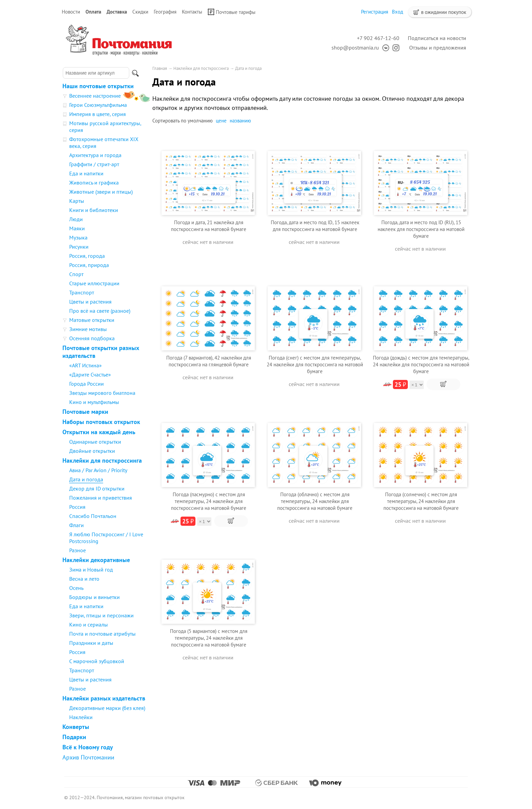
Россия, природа (89, 265)
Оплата (93, 12)
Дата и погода (86, 479)
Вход (397, 12)
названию (240, 121)
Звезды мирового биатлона (102, 393)
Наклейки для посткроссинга (102, 460)
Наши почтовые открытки (98, 86)
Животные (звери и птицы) (101, 192)
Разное (78, 550)
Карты (77, 201)
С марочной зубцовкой (97, 661)
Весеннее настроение (95, 96)
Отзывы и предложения (438, 47)
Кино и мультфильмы (94, 402)
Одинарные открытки (95, 442)
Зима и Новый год (91, 570)
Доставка (117, 12)
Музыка (78, 237)
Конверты (76, 727)
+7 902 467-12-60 (378, 38)
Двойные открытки (92, 451)
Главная (160, 68)
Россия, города (87, 256)
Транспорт (82, 292)
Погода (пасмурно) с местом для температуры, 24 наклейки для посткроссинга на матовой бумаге (209, 501)
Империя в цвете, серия (98, 114)
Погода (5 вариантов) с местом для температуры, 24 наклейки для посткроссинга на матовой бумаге (209, 638)
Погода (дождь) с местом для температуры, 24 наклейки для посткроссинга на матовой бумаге (421, 364)
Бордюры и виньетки (94, 597)
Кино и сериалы (89, 624)
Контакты (192, 12)
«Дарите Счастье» (90, 374)
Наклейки (81, 717)
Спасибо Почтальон (93, 516)
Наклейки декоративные (96, 560)
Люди (76, 219)
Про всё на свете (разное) (100, 311)
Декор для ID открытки (97, 488)
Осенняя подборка (92, 338)
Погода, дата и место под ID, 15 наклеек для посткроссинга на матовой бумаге (315, 226)
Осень (76, 588)
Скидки (140, 12)
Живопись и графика (94, 182)
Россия (77, 507)
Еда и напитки (86, 173)
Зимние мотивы (88, 329)
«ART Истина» (85, 365)
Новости (71, 12)
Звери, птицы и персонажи (101, 615)
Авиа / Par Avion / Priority (98, 470)
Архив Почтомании (88, 757)
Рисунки (79, 247)
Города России (87, 384)
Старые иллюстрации (94, 283)
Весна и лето (84, 579)
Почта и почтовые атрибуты (102, 634)
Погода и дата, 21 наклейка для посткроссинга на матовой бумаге (209, 226)
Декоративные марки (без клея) (107, 708)
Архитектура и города (95, 155)
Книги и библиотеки (94, 210)
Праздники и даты (91, 643)
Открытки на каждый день (99, 432)
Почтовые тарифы (232, 12)
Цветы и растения (90, 302)
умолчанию (200, 121)
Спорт (76, 274)
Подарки (74, 737)
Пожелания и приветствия (101, 498)
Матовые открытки (92, 320)
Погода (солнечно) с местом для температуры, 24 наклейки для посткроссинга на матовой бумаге (421, 501)
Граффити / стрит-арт (94, 164)
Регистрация (375, 12)
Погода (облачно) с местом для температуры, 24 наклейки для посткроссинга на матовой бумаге (315, 501)
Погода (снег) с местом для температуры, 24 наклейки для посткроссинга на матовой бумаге (315, 364)
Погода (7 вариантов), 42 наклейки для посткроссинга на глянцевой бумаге (209, 361)
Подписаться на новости (437, 38)
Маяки (77, 228)
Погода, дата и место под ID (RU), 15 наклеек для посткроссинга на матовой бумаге (421, 229)
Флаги (77, 525)
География (165, 12)
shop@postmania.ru (355, 47)
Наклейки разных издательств (104, 698)
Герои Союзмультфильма (98, 105)
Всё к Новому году (88, 747)
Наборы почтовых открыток (101, 422)
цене (221, 121)
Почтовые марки (85, 412)
